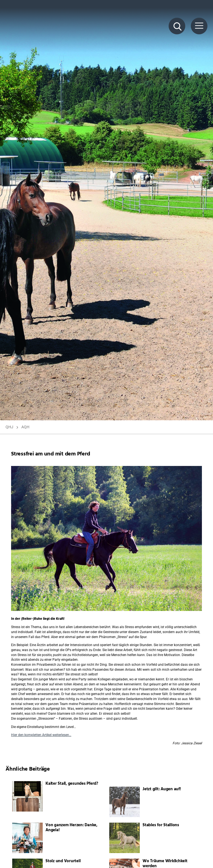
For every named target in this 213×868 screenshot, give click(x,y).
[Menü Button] (199, 26)
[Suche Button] (177, 26)
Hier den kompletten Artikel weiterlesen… (41, 735)
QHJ (9, 427)
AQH (25, 427)
